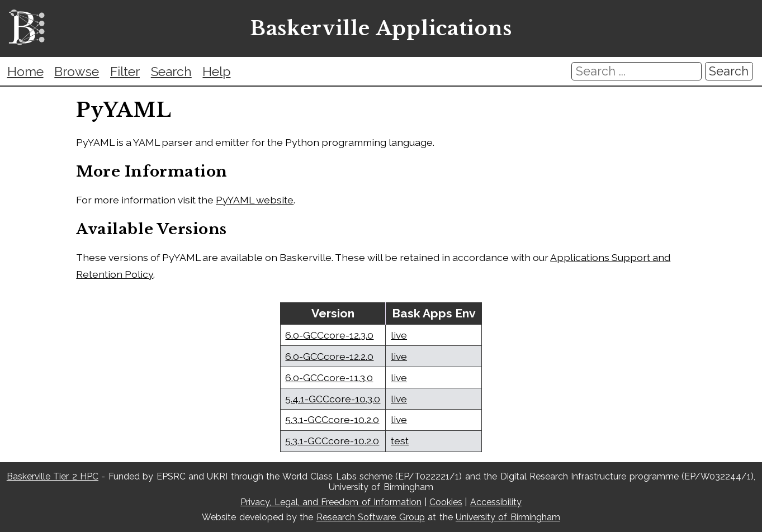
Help (216, 71)
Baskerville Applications (381, 29)
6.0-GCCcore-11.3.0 (329, 377)
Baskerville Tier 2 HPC (53, 476)
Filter (125, 71)
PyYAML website (255, 200)
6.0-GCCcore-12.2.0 (329, 356)
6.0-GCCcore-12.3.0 (329, 335)
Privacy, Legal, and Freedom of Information (331, 502)
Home (25, 71)
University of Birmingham (508, 517)
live (399, 335)
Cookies (446, 502)
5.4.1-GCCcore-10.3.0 (333, 399)
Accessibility (496, 502)
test (400, 441)
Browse (77, 71)
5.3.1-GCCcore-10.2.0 (332, 419)
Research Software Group (371, 517)
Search (171, 71)
